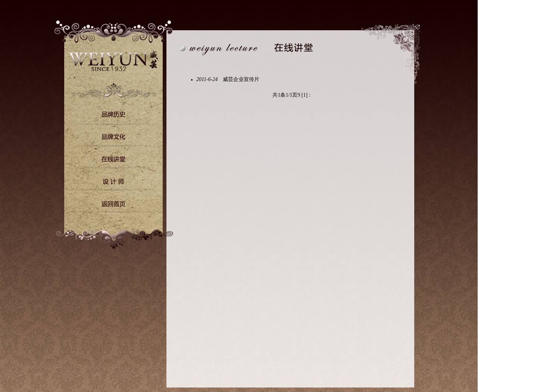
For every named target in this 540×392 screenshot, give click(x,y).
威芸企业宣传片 (239, 79)
